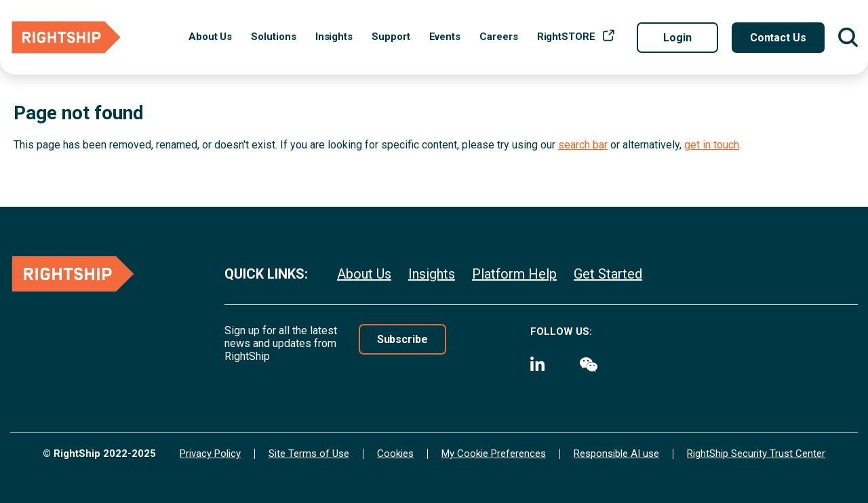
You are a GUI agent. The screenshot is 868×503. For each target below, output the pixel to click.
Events (445, 37)
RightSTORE (566, 37)
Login (677, 38)
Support (391, 37)
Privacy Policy (210, 454)
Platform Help (514, 274)
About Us (210, 37)
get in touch (712, 145)
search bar (583, 145)
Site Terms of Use (309, 454)
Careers (498, 37)
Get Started (608, 274)
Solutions (273, 37)
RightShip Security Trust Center (756, 454)
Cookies (395, 454)
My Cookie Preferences (494, 454)
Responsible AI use (616, 454)
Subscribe (402, 339)
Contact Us (778, 38)
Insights (334, 37)
